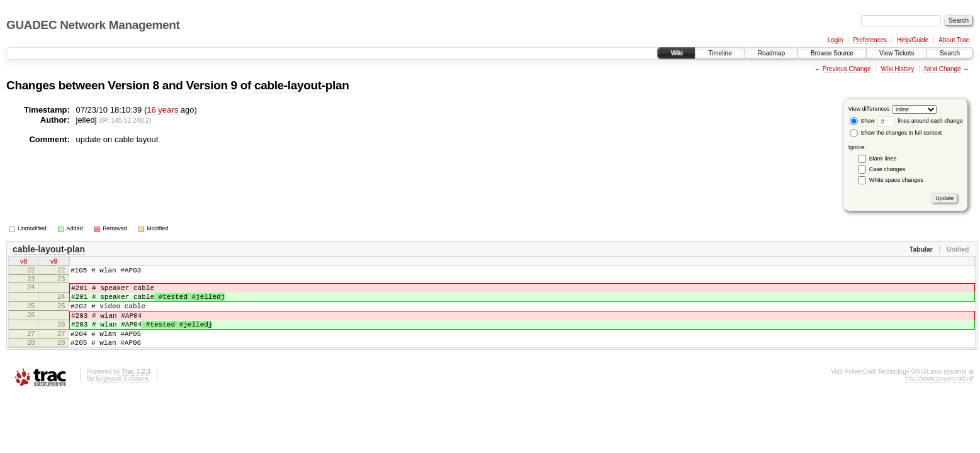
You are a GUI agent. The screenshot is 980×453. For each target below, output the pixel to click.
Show (862, 121)
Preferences (870, 40)
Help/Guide (913, 40)
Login (835, 40)
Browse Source (832, 53)
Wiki (676, 53)
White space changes (896, 180)
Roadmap (771, 53)
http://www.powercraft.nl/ (939, 395)
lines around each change (920, 121)
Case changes (887, 169)
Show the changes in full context (896, 133)
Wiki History (898, 69)
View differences (869, 109)
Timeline (720, 53)
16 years (162, 110)
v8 (24, 262)
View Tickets (897, 53)
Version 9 (211, 85)
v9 (54, 262)
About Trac (954, 40)
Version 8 (133, 85)
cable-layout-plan (301, 85)
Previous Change (847, 69)
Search (950, 53)
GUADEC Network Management (93, 25)
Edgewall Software (122, 395)
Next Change (942, 69)
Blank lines (883, 159)
